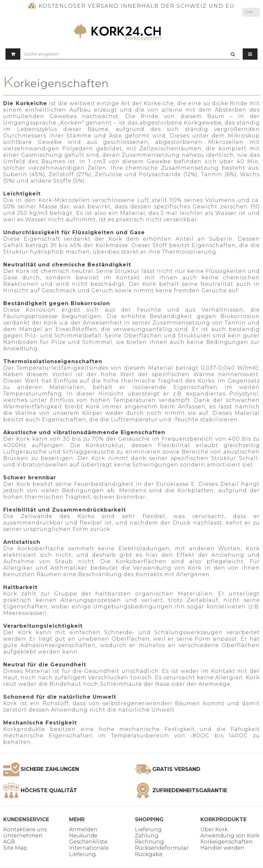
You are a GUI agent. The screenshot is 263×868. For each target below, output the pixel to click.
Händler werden (222, 848)
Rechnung (149, 842)
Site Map (15, 848)
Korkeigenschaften (227, 842)
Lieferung (148, 829)
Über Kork (214, 829)
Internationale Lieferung (89, 851)
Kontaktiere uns (25, 829)
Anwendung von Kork (230, 836)
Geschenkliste (88, 842)
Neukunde (83, 836)
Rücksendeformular (162, 848)
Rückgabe (149, 854)
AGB (9, 842)
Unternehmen (23, 836)
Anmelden (83, 829)
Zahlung (147, 836)
